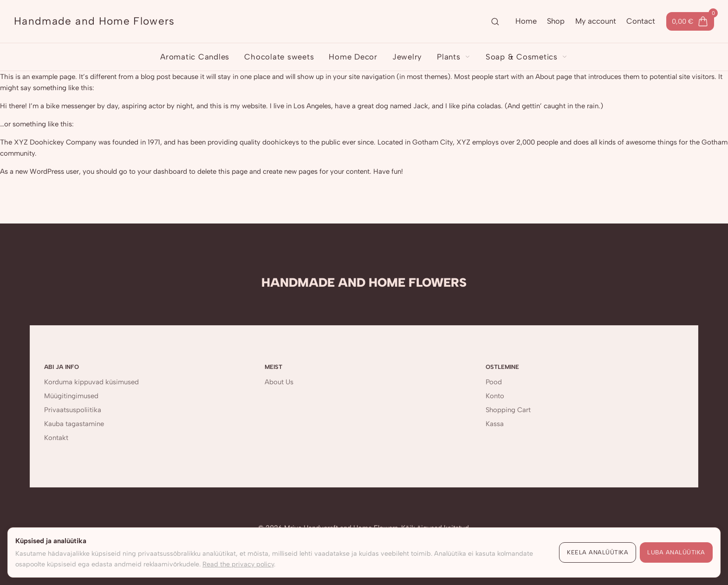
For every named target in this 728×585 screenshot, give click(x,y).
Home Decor (353, 57)
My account (596, 21)
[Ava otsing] (495, 21)
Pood (494, 382)
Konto (495, 396)
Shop (556, 21)
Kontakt (56, 438)
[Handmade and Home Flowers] (94, 21)
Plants (454, 57)
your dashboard (162, 171)
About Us (279, 382)
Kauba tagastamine (74, 424)
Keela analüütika (598, 552)
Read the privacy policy (238, 564)
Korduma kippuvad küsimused (91, 382)
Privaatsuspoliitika (73, 410)
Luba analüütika (676, 552)
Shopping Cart (508, 410)
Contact (641, 21)
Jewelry (407, 57)
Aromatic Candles (195, 57)
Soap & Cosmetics (527, 57)
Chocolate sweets (279, 57)
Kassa (495, 424)
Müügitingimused (71, 396)
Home (526, 21)
